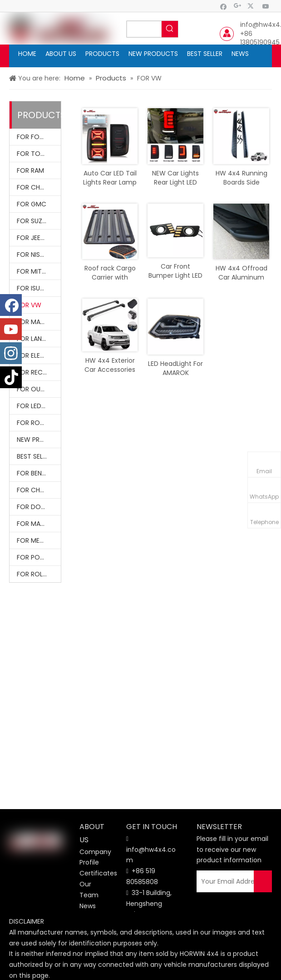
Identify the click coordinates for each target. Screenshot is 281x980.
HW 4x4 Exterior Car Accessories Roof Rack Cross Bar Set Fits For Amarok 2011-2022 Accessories (110, 365)
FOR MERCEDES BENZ (39, 540)
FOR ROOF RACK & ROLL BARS (39, 423)
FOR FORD (32, 137)
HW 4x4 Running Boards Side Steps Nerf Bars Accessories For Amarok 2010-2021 (242, 178)
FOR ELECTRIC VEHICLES (39, 355)
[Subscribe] (263, 881)
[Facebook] (224, 6)
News (88, 906)
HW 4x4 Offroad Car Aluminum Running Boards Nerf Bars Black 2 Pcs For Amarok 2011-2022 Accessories (242, 273)
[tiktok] (11, 377)
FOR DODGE (35, 507)
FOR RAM (30, 170)
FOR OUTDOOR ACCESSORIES (39, 389)
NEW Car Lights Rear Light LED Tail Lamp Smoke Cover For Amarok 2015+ (175, 178)
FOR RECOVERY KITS (39, 372)
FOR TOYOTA (37, 154)
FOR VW (29, 305)
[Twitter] (252, 6)
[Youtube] (266, 6)
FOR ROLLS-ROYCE (39, 574)
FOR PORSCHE (38, 557)
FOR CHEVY (34, 187)
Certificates (98, 873)
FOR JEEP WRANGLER (39, 238)
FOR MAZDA (35, 322)
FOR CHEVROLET (39, 490)
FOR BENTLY (35, 473)
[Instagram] (11, 353)
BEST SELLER (35, 456)
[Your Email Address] (231, 881)
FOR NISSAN (34, 255)
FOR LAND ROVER (39, 339)
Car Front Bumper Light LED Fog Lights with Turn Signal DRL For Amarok (175, 271)
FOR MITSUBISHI (39, 271)
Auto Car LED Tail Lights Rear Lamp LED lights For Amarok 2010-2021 (110, 178)
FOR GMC (32, 204)
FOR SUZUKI (34, 221)
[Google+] (238, 6)
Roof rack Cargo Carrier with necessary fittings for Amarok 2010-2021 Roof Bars (110, 273)
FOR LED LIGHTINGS (39, 406)
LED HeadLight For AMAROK (175, 368)
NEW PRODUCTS (39, 440)
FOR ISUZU (32, 288)
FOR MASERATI (39, 524)
